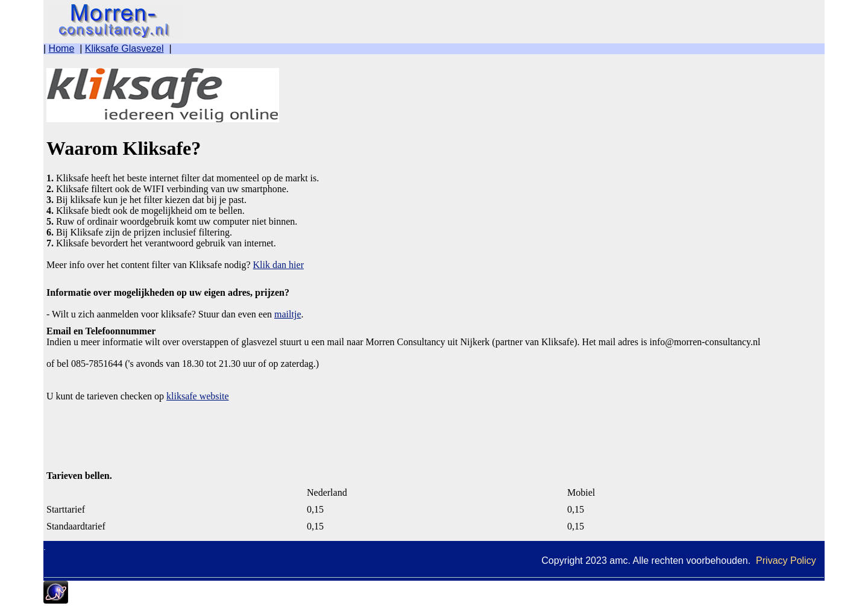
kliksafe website (198, 396)
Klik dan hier (278, 265)
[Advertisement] (143, 432)
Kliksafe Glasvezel (124, 48)
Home (62, 48)
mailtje (288, 314)
